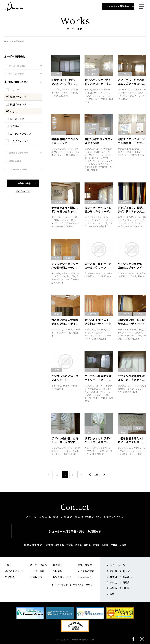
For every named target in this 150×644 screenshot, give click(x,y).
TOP (6, 41)
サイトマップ (61, 585)
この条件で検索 (23, 183)
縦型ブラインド (18, 97)
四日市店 (127, 588)
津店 (112, 594)
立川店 (113, 571)
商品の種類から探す (18, 82)
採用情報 (57, 571)
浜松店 (113, 588)
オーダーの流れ (39, 565)
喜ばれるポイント (15, 571)
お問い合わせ (85, 565)
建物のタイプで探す (18, 153)
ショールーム (85, 577)
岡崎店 (126, 582)
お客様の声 (36, 577)
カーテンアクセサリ (21, 134)
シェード (15, 112)
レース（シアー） (19, 119)
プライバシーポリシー (84, 585)
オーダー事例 (37, 571)
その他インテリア (19, 141)
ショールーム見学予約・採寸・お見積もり (75, 531)
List (97, 474)
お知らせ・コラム (62, 577)
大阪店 (113, 577)
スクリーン (16, 126)
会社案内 (57, 565)
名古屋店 (127, 577)
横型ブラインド (18, 104)
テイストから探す (17, 66)
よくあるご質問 (86, 571)
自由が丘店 (127, 571)
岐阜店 (113, 582)
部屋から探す (15, 161)
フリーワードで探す (18, 169)
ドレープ (15, 90)
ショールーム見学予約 (118, 6)
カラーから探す (16, 74)
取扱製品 (10, 577)
